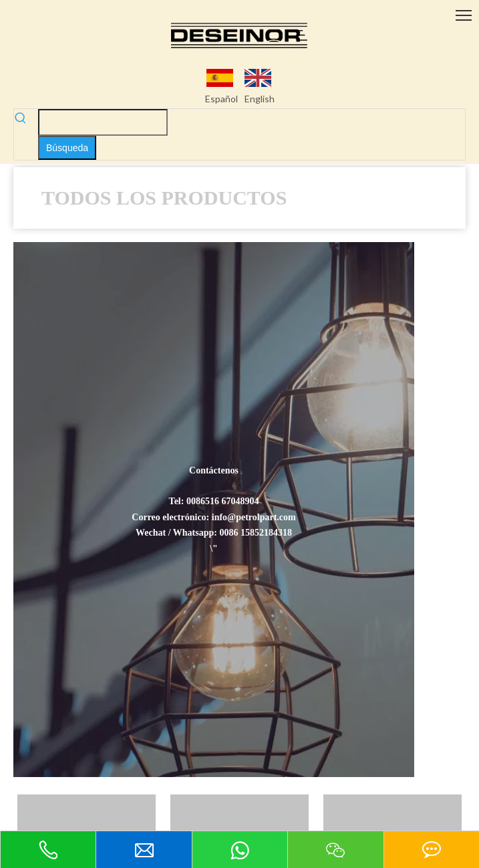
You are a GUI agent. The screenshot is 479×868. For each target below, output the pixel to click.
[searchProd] (103, 122)
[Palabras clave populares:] (67, 148)
